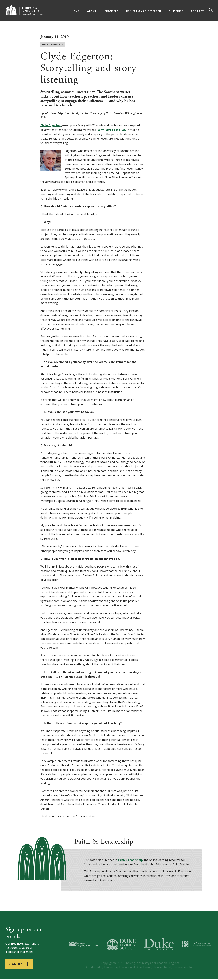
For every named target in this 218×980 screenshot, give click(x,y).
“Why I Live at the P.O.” (112, 130)
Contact (198, 11)
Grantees (112, 11)
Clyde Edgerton (51, 125)
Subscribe (176, 11)
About (92, 11)
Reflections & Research (144, 11)
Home (76, 11)
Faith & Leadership (131, 860)
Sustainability (53, 44)
